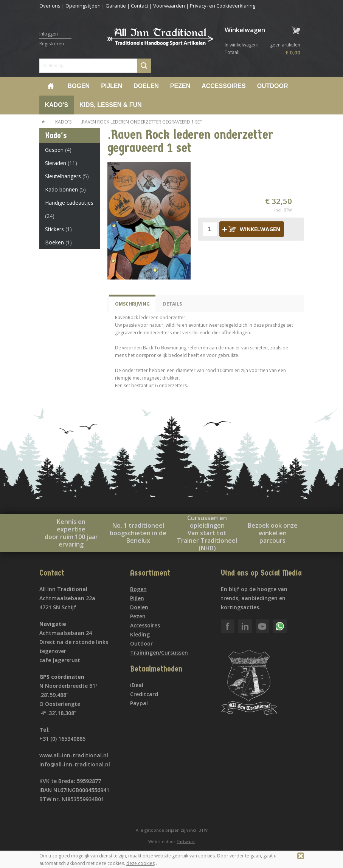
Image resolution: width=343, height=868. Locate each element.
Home (51, 86)
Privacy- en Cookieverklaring (223, 6)
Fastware (186, 841)
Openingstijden (83, 6)
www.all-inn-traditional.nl (74, 755)
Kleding (140, 634)
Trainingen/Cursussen (159, 653)
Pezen (180, 86)
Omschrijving (132, 304)
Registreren (52, 44)
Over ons (50, 6)
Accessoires (223, 86)
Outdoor (273, 86)
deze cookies (140, 863)
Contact (140, 6)
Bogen (79, 86)
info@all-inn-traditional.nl (75, 764)
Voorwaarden (169, 6)
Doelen (146, 86)
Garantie (116, 6)
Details (172, 304)
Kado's (57, 105)
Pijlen (112, 86)
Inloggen (49, 34)
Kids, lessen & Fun (110, 105)
